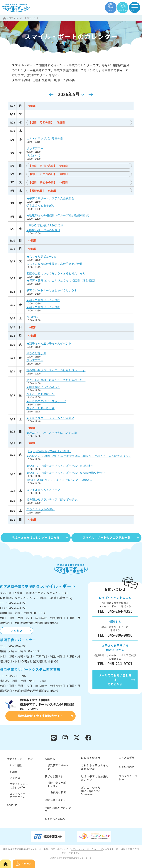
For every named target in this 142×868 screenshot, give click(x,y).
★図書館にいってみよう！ (43, 387)
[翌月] (91, 94)
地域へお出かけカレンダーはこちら (35, 538)
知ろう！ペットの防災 (40, 509)
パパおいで (33, 156)
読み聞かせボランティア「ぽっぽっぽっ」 (53, 500)
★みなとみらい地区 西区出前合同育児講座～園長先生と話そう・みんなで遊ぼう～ (79, 456)
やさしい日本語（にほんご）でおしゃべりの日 (56, 380)
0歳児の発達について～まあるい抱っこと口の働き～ (60, 480)
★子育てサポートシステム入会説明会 (50, 198)
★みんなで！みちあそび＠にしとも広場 (52, 433)
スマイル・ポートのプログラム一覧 (106, 538)
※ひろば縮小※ (36, 353)
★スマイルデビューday (41, 257)
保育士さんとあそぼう (40, 206)
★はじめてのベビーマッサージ (46, 401)
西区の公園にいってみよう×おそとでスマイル (56, 274)
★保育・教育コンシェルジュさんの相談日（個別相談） (62, 281)
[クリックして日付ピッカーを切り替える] (71, 94)
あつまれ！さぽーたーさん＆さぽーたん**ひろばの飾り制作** (66, 473)
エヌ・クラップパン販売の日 (45, 139)
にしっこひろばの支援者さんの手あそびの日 (55, 264)
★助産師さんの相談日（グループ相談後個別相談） (59, 215)
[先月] (51, 94)
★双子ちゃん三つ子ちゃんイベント (49, 344)
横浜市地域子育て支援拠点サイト (40, 716)
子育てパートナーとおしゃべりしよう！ (52, 290)
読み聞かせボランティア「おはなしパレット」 (56, 370)
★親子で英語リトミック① (43, 300)
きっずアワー (35, 149)
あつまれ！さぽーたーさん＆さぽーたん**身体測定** (60, 466)
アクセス (17, 631)
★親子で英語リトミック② (43, 307)
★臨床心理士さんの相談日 (43, 230)
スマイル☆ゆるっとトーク (43, 490)
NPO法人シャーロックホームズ (87, 849)
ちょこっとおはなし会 (40, 394)
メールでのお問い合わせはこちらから (115, 680)
